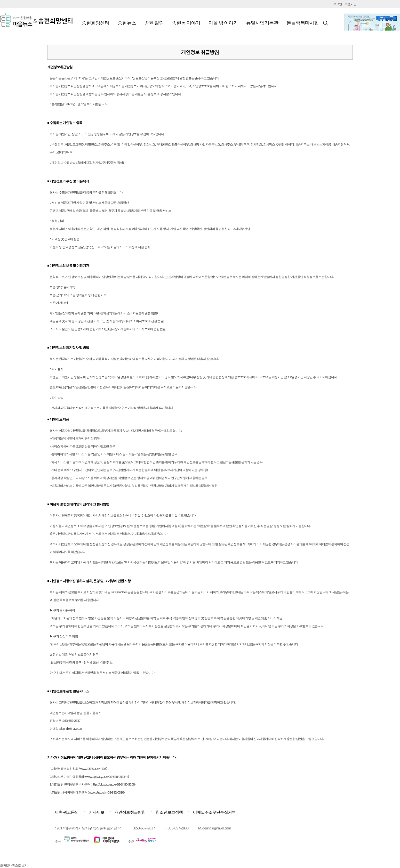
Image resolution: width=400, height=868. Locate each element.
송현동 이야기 (186, 23)
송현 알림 (154, 23)
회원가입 (351, 4)
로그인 (337, 4)
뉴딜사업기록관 (262, 23)
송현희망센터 (96, 23)
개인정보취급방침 (130, 812)
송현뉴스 (127, 23)
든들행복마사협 (303, 23)
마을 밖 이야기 (223, 23)
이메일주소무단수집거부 (214, 812)
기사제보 (96, 812)
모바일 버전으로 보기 (14, 865)
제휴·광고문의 (67, 812)
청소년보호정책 (169, 812)
